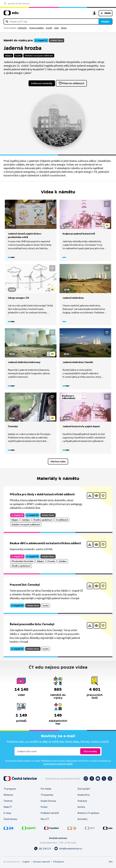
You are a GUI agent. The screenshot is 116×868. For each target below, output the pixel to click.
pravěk (49, 28)
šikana (64, 28)
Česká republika (36, 28)
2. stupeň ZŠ (41, 40)
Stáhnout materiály (42, 83)
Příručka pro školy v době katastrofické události (42, 494)
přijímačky (22, 28)
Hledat (105, 21)
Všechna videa (58, 461)
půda (56, 28)
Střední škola (57, 40)
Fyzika (18, 56)
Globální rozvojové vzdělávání (39, 56)
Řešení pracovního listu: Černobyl (32, 624)
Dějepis (8, 56)
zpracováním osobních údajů (58, 764)
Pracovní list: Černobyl (25, 585)
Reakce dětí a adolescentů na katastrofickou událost (45, 543)
